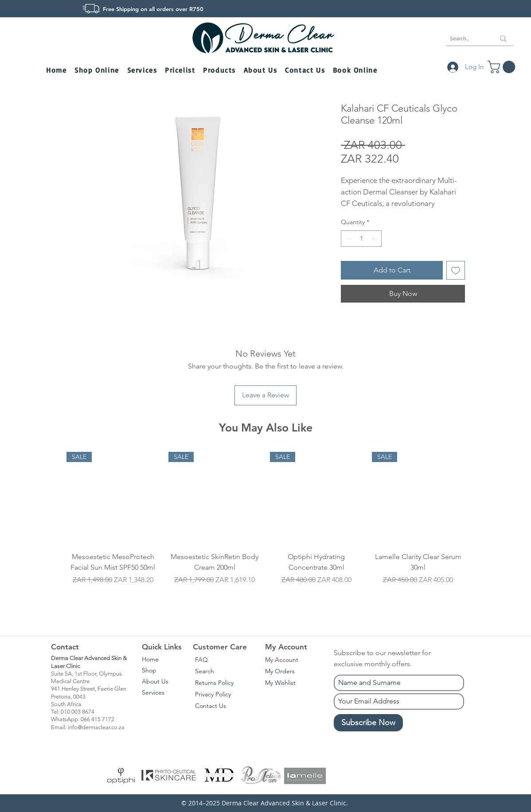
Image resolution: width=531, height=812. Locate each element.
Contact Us (211, 706)
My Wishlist (280, 683)
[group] (265, 531)
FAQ (201, 660)
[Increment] (375, 239)
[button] (98, 71)
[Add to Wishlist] (456, 270)
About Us (155, 681)
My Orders (280, 671)
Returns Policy (214, 683)
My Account (282, 660)
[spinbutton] (361, 239)
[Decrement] (348, 239)
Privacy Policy (213, 694)
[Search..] (466, 39)
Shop (149, 670)
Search (205, 671)
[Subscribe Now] (368, 723)
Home (150, 659)
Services (153, 692)
